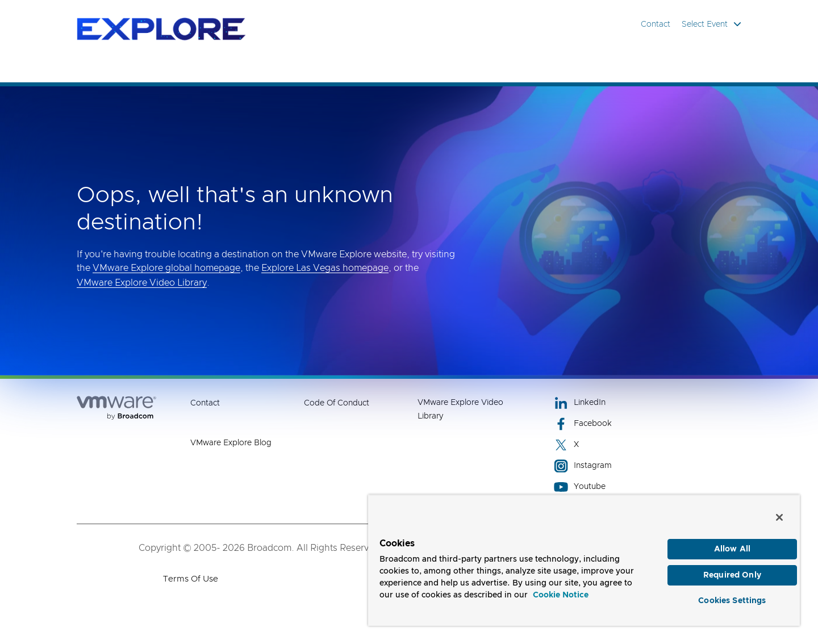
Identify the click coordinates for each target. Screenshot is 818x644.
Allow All (732, 549)
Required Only (732, 575)
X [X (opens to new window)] (566, 445)
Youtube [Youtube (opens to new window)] (580, 487)
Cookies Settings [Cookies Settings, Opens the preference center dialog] (732, 601)
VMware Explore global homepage (166, 268)
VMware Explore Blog (231, 443)
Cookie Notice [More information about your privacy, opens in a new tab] (561, 595)
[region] (584, 560)
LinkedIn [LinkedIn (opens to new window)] (580, 403)
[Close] (779, 517)
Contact (656, 24)
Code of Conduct (337, 403)
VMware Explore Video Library (142, 283)
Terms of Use (191, 579)
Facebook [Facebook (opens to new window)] (583, 424)
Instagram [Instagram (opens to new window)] (583, 466)
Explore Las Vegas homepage (325, 268)
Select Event (711, 24)
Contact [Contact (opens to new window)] (205, 403)
